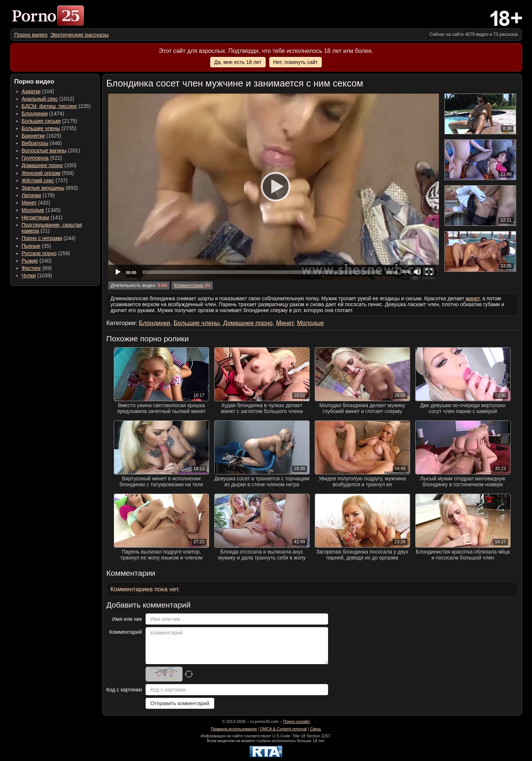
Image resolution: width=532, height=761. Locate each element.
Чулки (29, 275)
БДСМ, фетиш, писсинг (50, 106)
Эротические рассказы (80, 35)
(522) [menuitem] (42, 158)
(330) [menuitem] (49, 165)
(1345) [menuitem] (41, 210)
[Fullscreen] (429, 272)
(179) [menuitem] (38, 195)
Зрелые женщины (43, 188)
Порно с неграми (42, 238)
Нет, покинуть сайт (296, 62)
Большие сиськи (41, 121)
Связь (316, 729)
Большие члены (41, 128)
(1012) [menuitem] (48, 99)
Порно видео (31, 35)
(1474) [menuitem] (43, 114)
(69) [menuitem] (37, 268)
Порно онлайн (296, 721)
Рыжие (30, 261)
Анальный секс (40, 99)
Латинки (32, 195)
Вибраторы (35, 143)
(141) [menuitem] (42, 217)
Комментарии (189, 285)
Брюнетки (33, 136)
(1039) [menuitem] (37, 275)
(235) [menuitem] (56, 106)
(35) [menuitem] (36, 246)
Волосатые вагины (44, 150)
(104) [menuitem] (38, 91)
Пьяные (31, 246)
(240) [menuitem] (37, 261)
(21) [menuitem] (52, 228)
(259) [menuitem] (46, 253)
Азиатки (31, 91)
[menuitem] (31, 35)
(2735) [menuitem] (49, 128)
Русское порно (39, 253)
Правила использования (234, 729)
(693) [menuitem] (50, 188)
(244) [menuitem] (49, 238)
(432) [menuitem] (36, 203)
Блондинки (35, 114)
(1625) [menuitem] (42, 136)
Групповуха (35, 158)
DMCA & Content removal (283, 729)
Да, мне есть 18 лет (238, 62)
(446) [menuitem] (42, 143)
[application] (274, 187)
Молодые (33, 210)
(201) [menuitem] (51, 150)
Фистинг (32, 268)
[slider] (262, 272)
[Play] (273, 186)
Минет (29, 203)
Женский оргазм (41, 173)
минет (472, 298)
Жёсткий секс (38, 180)
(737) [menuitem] (45, 180)
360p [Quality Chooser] (406, 271)
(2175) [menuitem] (50, 121)
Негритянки (35, 217)
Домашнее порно (42, 165)
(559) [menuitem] (48, 173)
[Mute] (417, 272)
